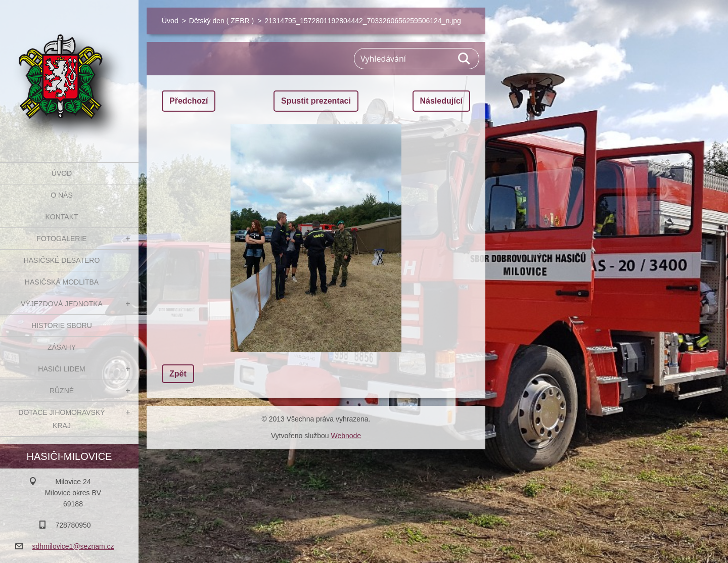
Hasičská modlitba (62, 282)
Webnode (346, 436)
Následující (441, 101)
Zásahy (62, 347)
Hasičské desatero (62, 260)
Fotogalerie (61, 239)
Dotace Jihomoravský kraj (61, 419)
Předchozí (189, 101)
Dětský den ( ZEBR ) (221, 21)
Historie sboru (62, 325)
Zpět (178, 374)
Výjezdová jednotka (62, 304)
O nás (62, 195)
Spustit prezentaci (316, 101)
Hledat (465, 59)
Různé (62, 391)
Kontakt (61, 217)
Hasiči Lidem (61, 369)
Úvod (62, 173)
